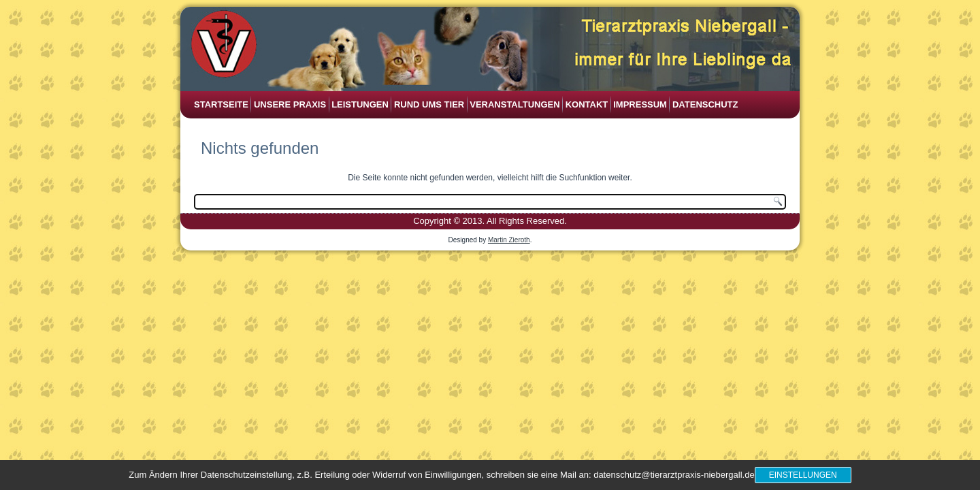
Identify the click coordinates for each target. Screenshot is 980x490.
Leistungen (360, 104)
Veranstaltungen (514, 104)
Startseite (221, 104)
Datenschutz (705, 104)
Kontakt (587, 104)
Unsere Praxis (290, 104)
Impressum (640, 104)
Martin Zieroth (509, 240)
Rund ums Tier (429, 104)
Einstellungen (803, 475)
